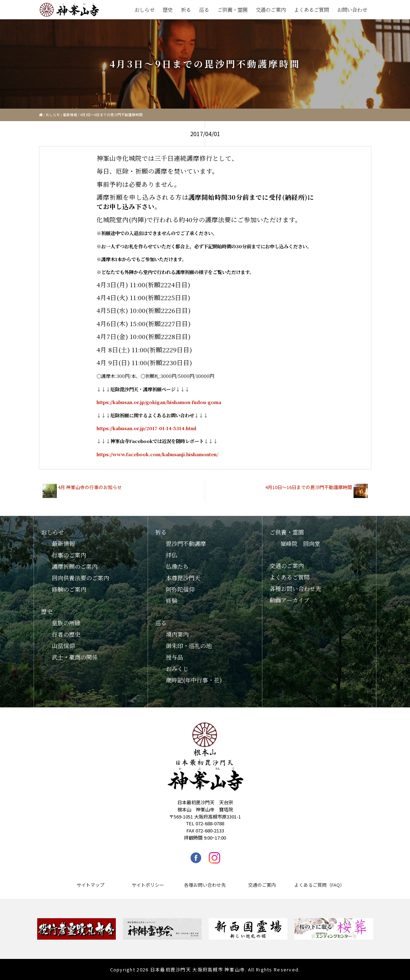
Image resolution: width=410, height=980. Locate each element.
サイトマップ (90, 885)
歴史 (168, 9)
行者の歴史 (66, 634)
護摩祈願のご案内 (75, 566)
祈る (186, 9)
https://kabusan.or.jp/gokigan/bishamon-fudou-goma (159, 402)
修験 (172, 601)
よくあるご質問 (311, 9)
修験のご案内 (69, 589)
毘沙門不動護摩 (186, 544)
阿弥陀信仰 (180, 589)
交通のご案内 (271, 9)
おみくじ (177, 669)
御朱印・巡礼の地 (189, 646)
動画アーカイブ (290, 600)
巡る (204, 9)
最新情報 (70, 115)
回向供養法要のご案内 (80, 578)
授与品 (174, 657)
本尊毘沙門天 (183, 578)
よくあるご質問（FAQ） (319, 885)
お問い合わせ (352, 9)
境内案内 (177, 634)
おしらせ (144, 9)
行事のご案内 (69, 555)
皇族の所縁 (66, 623)
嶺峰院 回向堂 (300, 544)
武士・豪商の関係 (75, 657)
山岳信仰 (63, 646)
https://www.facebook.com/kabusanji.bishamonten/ (157, 454)
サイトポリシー (148, 885)
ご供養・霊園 (232, 9)
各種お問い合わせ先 (295, 589)
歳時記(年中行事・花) (194, 680)
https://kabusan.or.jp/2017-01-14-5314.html (146, 428)
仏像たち (177, 566)
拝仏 (172, 555)
